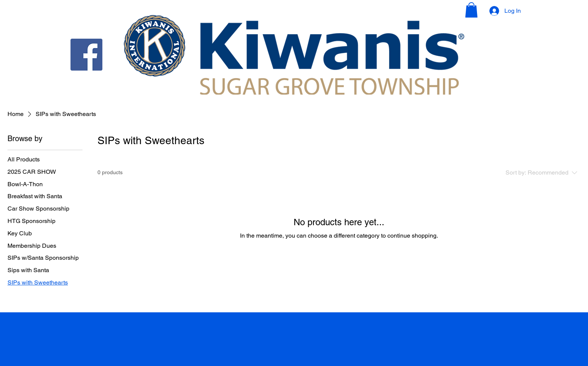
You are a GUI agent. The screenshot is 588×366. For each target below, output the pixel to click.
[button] (471, 10)
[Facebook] (86, 55)
